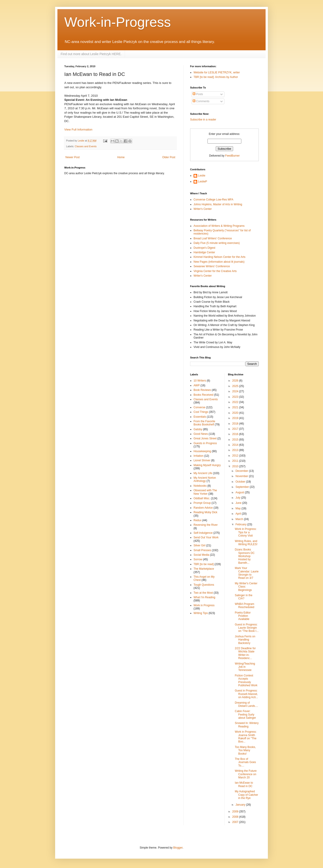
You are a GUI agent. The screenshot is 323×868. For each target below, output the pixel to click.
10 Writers (200, 381)
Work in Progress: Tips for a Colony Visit (246, 532)
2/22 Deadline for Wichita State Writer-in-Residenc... (245, 653)
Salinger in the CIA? (244, 597)
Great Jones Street (205, 438)
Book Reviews (202, 390)
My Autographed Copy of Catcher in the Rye (246, 795)
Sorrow (198, 559)
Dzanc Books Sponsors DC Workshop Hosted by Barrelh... (245, 556)
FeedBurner (232, 156)
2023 (236, 397)
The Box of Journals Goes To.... (245, 762)
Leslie (202, 176)
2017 (236, 429)
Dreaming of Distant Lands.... (246, 704)
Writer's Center (203, 209)
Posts (198, 94)
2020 (236, 413)
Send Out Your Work (206, 537)
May (238, 508)
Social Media (201, 555)
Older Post (169, 157)
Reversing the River (206, 525)
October (241, 482)
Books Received (203, 395)
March (240, 519)
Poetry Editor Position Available (243, 616)
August (240, 492)
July (238, 498)
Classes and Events (86, 146)
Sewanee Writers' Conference (212, 266)
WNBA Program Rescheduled (244, 606)
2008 (236, 817)
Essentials (200, 417)
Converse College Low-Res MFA (213, 200)
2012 (236, 456)
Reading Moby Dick (205, 512)
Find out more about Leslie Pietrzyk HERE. (91, 54)
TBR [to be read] (204, 564)
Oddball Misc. (202, 498)
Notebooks (200, 486)
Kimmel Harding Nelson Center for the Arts (219, 257)
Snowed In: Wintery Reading (247, 725)
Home (121, 157)
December (242, 471)
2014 (236, 445)
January (241, 805)
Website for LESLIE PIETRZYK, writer (217, 72)
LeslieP (203, 182)
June (239, 503)
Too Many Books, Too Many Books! (245, 750)
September (242, 487)
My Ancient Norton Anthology (205, 479)
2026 (236, 381)
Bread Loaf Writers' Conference (213, 238)
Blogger (178, 848)
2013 (236, 450)
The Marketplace (204, 569)
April (238, 514)
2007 (236, 822)
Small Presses (202, 550)
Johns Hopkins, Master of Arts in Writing (218, 204)
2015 (236, 440)
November (242, 476)
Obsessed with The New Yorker (205, 492)
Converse (199, 407)
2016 (236, 434)
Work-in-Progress (118, 22)
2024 (236, 391)
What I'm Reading (204, 597)
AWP (197, 385)
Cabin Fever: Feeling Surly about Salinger (245, 714)
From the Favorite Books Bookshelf (204, 423)
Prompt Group (202, 503)
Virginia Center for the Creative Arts (215, 271)
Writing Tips (201, 613)
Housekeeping (202, 451)
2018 (236, 424)
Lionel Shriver (202, 460)
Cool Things (201, 412)
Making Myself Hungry (207, 465)
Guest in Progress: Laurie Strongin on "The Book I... (247, 628)
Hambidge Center (204, 252)
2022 (236, 402)
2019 (236, 418)
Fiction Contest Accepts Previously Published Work (246, 680)
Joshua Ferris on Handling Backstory (245, 640)
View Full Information (78, 130)
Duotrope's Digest (204, 248)
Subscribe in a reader (203, 120)
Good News (201, 434)
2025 (236, 386)
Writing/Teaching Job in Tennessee (245, 667)
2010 (236, 466)
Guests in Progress (205, 443)
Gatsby (198, 429)
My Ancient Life (203, 473)
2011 (236, 461)
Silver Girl (199, 545)
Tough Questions (204, 585)
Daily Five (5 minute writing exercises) (217, 243)
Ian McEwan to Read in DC (244, 784)
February (241, 524)
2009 (236, 812)
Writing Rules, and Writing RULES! (246, 543)
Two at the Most (203, 593)
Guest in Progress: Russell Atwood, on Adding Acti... (246, 694)
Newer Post (73, 157)
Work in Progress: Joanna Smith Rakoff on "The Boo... (246, 737)
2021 (236, 407)
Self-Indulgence (203, 533)
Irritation (198, 456)
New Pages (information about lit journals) (219, 262)
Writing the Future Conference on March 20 (246, 774)
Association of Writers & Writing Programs (219, 226)
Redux (198, 520)
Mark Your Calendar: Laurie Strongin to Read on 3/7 (247, 573)
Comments (201, 101)
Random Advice (203, 508)
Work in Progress (204, 605)
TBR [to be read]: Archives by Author (216, 77)
